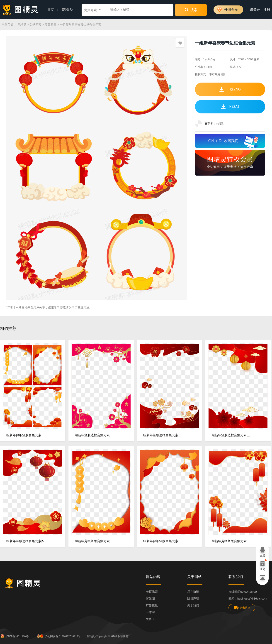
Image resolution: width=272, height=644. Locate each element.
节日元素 (51, 25)
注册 (267, 10)
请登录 (255, 10)
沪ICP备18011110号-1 (15, 636)
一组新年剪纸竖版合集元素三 (229, 541)
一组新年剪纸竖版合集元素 (22, 435)
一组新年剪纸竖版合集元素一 (92, 541)
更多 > (150, 619)
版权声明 (193, 599)
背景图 (150, 599)
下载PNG (230, 89)
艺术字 (150, 612)
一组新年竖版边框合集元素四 (24, 541)
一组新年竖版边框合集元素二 (161, 435)
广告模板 (152, 605)
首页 (53, 10)
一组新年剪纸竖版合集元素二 (161, 541)
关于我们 (193, 605)
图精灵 (22, 25)
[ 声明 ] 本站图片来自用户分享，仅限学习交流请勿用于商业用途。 (49, 307)
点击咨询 (242, 608)
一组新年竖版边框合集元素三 (229, 435)
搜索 (191, 10)
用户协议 (193, 592)
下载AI (230, 107)
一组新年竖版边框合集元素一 (92, 435)
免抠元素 (35, 25)
